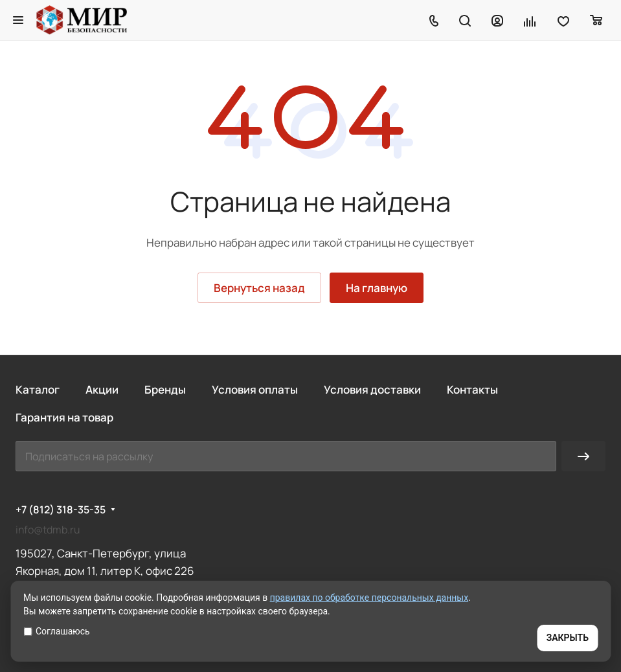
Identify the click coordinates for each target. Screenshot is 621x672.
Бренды (165, 389)
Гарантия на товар (64, 417)
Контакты (472, 389)
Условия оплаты (255, 389)
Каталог (38, 389)
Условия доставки (372, 389)
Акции (102, 389)
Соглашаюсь (57, 631)
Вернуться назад (259, 288)
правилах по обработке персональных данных (369, 598)
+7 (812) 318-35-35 (61, 510)
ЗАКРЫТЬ (568, 638)
